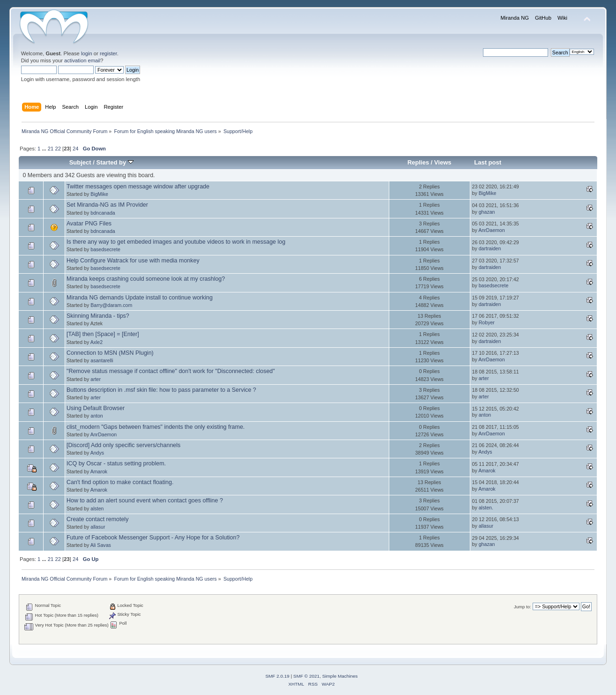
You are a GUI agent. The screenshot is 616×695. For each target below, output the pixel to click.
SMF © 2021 (306, 676)
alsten (97, 508)
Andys (97, 453)
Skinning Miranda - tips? (98, 316)
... (45, 149)
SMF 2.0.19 (277, 676)
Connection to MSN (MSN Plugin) (110, 353)
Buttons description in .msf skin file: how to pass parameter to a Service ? (161, 390)
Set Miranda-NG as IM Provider (107, 205)
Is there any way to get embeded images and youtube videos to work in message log (176, 242)
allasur (98, 527)
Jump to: (523, 607)
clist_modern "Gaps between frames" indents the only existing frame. (156, 427)
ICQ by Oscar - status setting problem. (116, 463)
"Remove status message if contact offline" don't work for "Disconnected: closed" (171, 371)
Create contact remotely (97, 519)
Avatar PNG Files (89, 224)
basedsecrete (105, 249)
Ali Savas (101, 545)
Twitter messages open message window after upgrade (138, 187)
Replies (418, 162)
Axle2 (97, 342)
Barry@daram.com (111, 305)
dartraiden (490, 248)
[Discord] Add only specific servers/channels (123, 445)
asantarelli (102, 360)
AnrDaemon (492, 230)
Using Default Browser (96, 408)
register (108, 53)
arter (96, 379)
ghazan (487, 212)
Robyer (487, 322)
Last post (488, 162)
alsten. (486, 508)
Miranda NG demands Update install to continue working (140, 298)
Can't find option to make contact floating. (120, 482)
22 (58, 149)
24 (75, 149)
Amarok (99, 471)
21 (51, 149)
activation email (82, 60)
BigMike (99, 194)
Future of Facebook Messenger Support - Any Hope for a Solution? (153, 538)
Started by (115, 162)
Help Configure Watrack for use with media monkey (133, 261)
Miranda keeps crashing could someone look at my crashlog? (146, 279)
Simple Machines (340, 676)
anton (97, 416)
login (87, 53)
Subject (80, 162)
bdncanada (103, 213)
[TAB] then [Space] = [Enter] (103, 334)
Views (443, 162)
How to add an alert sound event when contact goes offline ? (145, 501)
